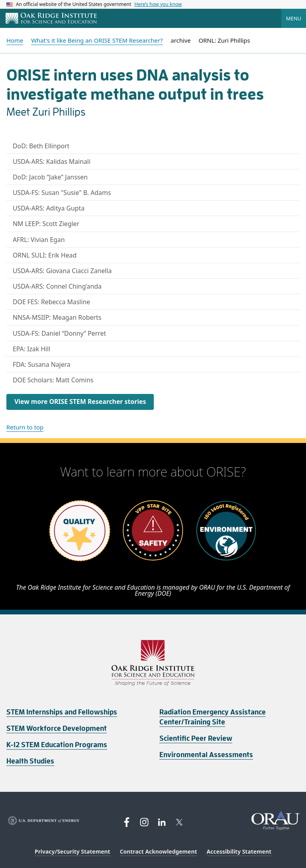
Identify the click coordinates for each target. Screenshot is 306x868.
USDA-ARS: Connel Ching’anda (57, 286)
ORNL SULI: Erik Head (45, 255)
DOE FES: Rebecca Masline (51, 302)
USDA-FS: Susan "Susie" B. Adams (62, 193)
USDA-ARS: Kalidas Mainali (52, 161)
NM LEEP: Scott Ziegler (46, 224)
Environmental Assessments (206, 755)
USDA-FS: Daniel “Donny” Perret (59, 333)
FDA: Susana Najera (42, 364)
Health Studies (30, 761)
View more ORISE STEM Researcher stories (80, 402)
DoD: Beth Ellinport (41, 146)
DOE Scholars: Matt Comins (53, 380)
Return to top (25, 427)
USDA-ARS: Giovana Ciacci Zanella (62, 271)
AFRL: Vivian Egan (39, 240)
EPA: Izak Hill (31, 349)
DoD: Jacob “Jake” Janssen (50, 177)
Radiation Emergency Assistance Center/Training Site (213, 717)
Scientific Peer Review (196, 738)
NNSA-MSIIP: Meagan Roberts (57, 317)
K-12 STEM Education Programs (57, 745)
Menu (294, 18)
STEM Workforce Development (57, 728)
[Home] (51, 19)
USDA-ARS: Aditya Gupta (49, 208)
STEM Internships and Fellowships (62, 712)
